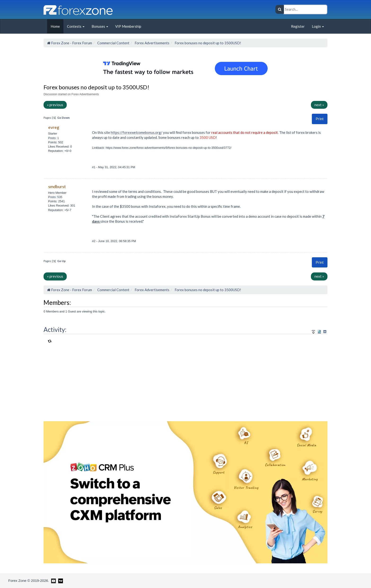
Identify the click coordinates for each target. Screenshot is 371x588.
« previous (55, 105)
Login (318, 26)
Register (298, 26)
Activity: (55, 330)
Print (320, 119)
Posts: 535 (55, 197)
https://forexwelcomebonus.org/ (137, 132)
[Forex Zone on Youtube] (53, 580)
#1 (94, 167)
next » (319, 105)
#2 (94, 241)
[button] (320, 119)
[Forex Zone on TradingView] (60, 580)
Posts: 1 (53, 138)
